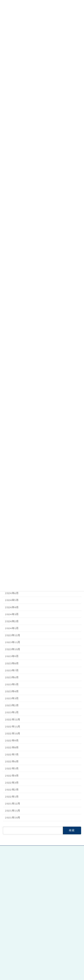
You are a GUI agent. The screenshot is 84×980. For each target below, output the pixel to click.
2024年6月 (12, 593)
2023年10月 (13, 649)
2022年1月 (12, 797)
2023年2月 (12, 706)
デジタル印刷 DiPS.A (18, 963)
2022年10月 (13, 733)
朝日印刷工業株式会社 (18, 958)
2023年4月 (12, 691)
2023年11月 (13, 642)
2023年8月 (12, 663)
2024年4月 (12, 607)
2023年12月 (13, 635)
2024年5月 (12, 600)
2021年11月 (13, 811)
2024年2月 (12, 621)
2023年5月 (12, 684)
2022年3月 (12, 783)
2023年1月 (12, 713)
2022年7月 (12, 754)
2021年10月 (13, 818)
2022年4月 (12, 776)
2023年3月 (12, 698)
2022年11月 (13, 727)
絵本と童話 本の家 (15, 904)
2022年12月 (13, 720)
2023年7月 (12, 670)
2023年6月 (12, 677)
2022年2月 (12, 790)
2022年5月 (12, 769)
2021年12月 (13, 804)
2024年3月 (12, 614)
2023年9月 (12, 656)
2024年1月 (12, 628)
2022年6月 (12, 762)
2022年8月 (12, 747)
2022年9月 (12, 740)
